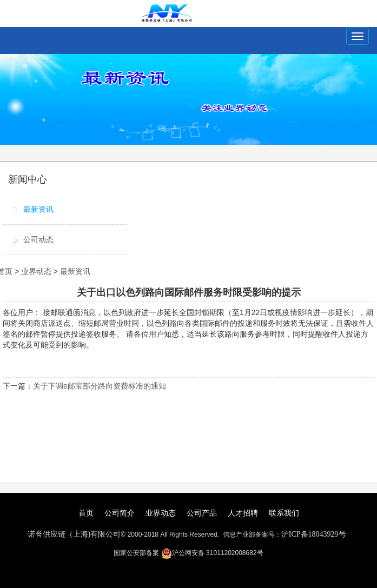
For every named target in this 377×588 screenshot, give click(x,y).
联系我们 (284, 513)
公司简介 (120, 513)
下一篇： (18, 386)
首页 (86, 513)
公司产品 (202, 513)
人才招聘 (243, 513)
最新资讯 (38, 209)
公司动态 (38, 239)
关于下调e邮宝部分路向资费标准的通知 (100, 386)
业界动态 (36, 271)
